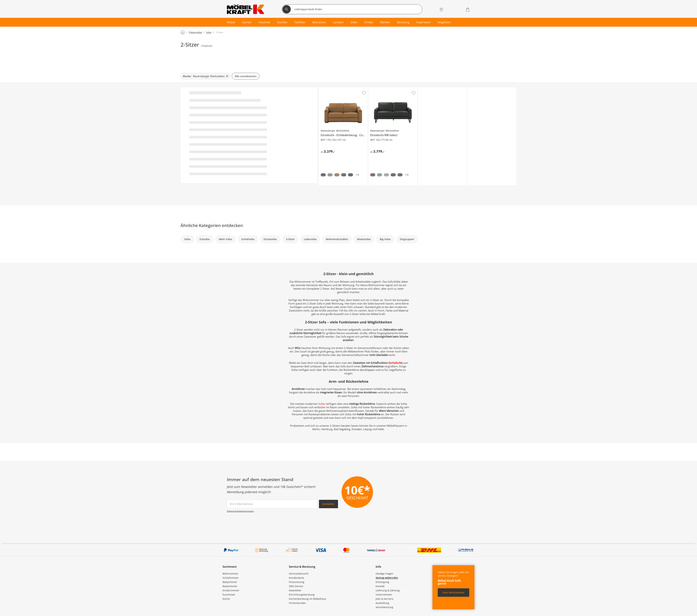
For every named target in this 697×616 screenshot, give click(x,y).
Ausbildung (382, 603)
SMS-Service (296, 586)
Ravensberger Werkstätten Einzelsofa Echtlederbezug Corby (343, 90)
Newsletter (295, 590)
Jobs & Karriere (384, 599)
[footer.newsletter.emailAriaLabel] (272, 504)
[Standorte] (441, 10)
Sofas (322, 404)
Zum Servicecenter (454, 592)
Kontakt (380, 586)
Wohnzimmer (230, 574)
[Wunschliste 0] (459, 9)
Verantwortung (384, 607)
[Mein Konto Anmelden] (450, 10)
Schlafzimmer (231, 578)
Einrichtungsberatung (302, 595)
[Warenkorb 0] (468, 10)
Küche (226, 599)
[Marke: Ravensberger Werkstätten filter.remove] (205, 76)
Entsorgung (382, 582)
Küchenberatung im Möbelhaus (307, 599)
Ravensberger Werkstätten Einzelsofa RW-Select (393, 90)
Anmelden (328, 504)
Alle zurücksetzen (246, 76)
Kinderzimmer (231, 590)
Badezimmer (230, 586)
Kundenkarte (296, 578)
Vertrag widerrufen (387, 578)
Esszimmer (229, 595)
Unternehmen (384, 595)
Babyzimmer (230, 582)
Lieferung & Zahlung (388, 590)
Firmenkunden (297, 603)
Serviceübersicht (299, 574)
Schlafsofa (395, 363)
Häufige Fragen (384, 574)
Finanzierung (297, 582)
